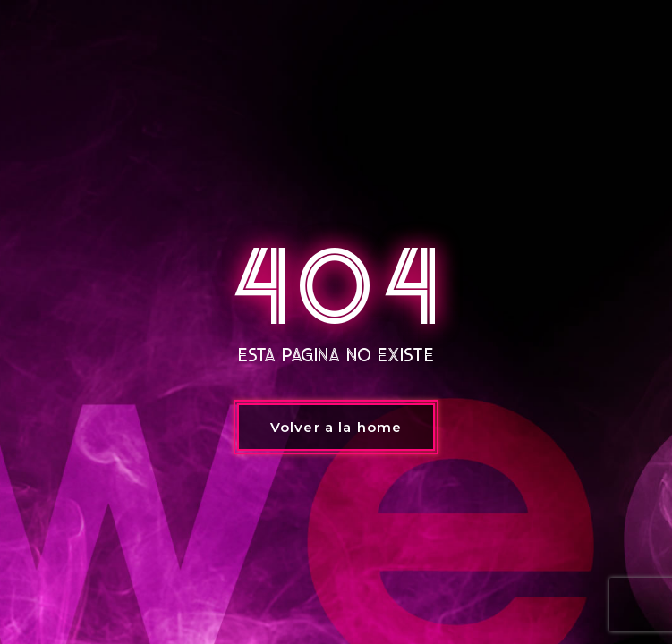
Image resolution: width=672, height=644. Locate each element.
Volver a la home (336, 427)
